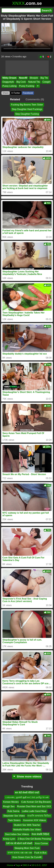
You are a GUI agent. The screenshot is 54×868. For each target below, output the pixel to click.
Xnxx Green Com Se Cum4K (27, 857)
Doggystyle (8, 82)
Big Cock (21, 82)
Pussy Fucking (27, 86)
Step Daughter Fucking (27, 114)
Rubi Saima (13, 811)
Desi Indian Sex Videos (17, 834)
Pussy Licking (10, 86)
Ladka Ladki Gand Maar (34, 811)
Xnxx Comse (41, 843)
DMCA (26, 865)
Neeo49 (23, 78)
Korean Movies (11, 802)
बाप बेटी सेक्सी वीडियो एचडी (27, 793)
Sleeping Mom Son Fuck (27, 848)
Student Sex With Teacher (27, 825)
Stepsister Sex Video (14, 816)
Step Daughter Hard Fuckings (27, 109)
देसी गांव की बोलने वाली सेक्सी (19, 843)
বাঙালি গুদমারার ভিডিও (39, 816)
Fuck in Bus (40, 853)
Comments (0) (35, 99)
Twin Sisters (14, 820)
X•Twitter (16, 93)
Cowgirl (46, 82)
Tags (18, 865)
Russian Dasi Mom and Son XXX (34, 806)
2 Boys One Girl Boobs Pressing (34, 839)
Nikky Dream (9, 78)
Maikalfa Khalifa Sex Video (27, 830)
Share (6, 93)
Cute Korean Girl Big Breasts (36, 802)
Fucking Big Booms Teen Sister (27, 105)
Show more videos (27, 776)
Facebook (28, 93)
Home (10, 865)
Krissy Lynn (9, 839)
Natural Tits (34, 82)
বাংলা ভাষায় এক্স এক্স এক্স (20, 853)
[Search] (21, 10)
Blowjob (34, 78)
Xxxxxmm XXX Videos (34, 820)
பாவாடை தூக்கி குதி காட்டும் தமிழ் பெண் (27, 797)
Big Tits (44, 78)
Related (15, 99)
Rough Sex (9, 806)
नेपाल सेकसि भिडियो (40, 834)
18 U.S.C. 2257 (39, 865)
